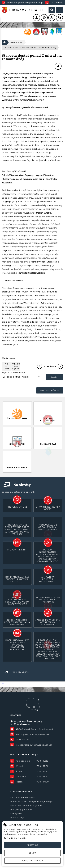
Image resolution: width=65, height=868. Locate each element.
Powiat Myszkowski (3, 683)
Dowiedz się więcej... (15, 838)
